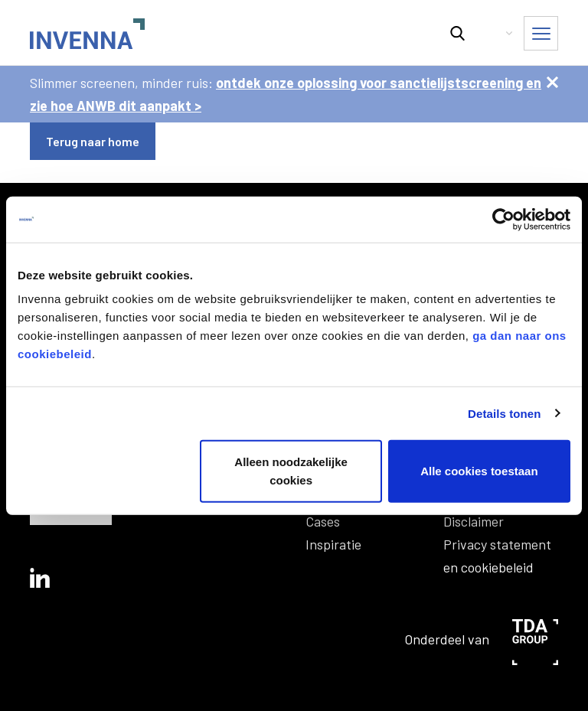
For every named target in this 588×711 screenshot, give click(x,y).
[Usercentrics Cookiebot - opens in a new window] (503, 219)
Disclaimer (474, 521)
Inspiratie (333, 544)
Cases (323, 521)
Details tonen (504, 413)
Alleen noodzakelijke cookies (291, 471)
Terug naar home (93, 141)
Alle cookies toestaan (479, 471)
